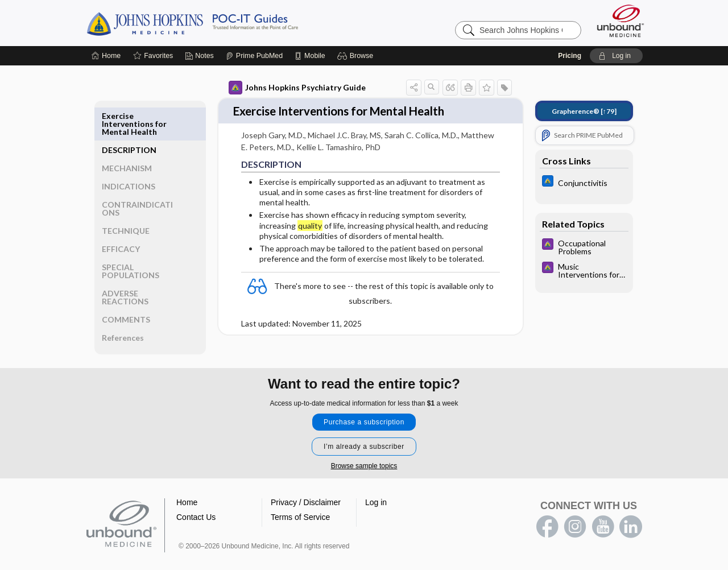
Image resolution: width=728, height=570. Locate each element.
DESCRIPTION (130, 116)
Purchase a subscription (364, 398)
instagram (575, 503)
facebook (547, 503)
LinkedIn (631, 503)
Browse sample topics (364, 442)
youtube (603, 503)
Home (187, 478)
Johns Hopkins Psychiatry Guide (296, 88)
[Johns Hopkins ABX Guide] (583, 182)
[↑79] (583, 111)
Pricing (570, 56)
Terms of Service (300, 493)
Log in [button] (376, 478)
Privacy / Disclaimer (306, 478)
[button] (357, 56)
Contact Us (196, 493)
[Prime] (254, 56)
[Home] (106, 56)
